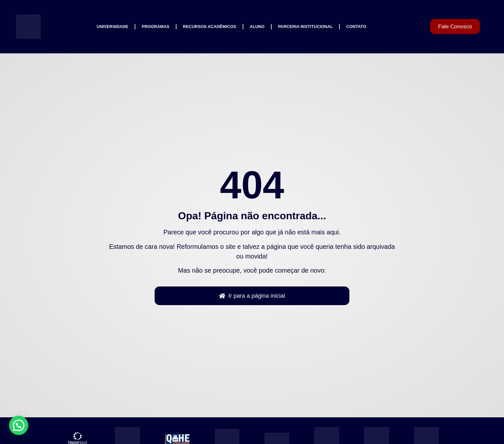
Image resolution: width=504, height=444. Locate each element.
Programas (156, 27)
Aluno (257, 27)
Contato (356, 27)
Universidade (113, 27)
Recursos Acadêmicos (210, 27)
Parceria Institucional (305, 27)
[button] (19, 425)
